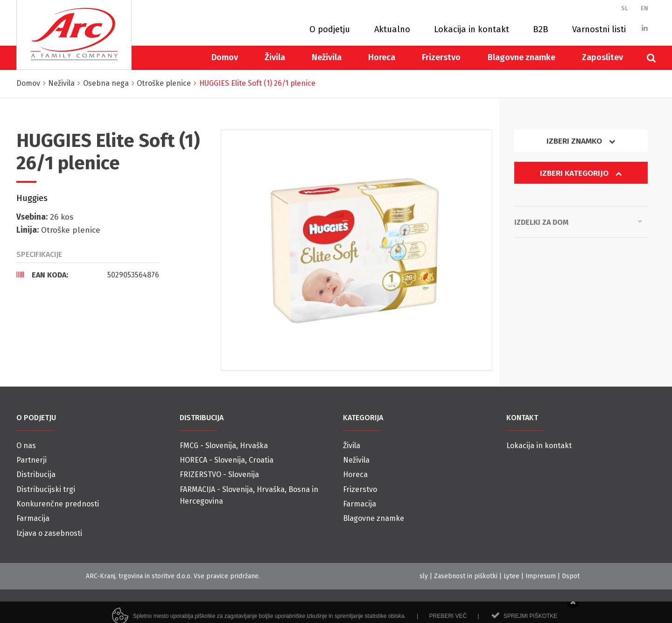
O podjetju (330, 29)
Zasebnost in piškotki (466, 576)
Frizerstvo (441, 57)
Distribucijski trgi (46, 489)
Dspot (571, 576)
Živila (275, 57)
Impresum (541, 576)
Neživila (327, 57)
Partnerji (31, 460)
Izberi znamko (581, 141)
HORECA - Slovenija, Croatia (227, 460)
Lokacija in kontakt (472, 29)
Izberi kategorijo (581, 173)
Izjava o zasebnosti (49, 533)
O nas (26, 446)
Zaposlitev (602, 57)
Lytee (511, 576)
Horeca (382, 57)
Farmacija (33, 518)
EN (644, 8)
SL (625, 8)
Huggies (32, 198)
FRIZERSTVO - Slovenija (219, 474)
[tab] (88, 275)
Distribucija (36, 474)
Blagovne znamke (521, 57)
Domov (225, 57)
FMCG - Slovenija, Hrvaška (224, 446)
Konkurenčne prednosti (58, 504)
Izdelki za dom (578, 222)
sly (424, 576)
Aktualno (392, 29)
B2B (541, 29)
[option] (357, 250)
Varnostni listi (599, 29)
